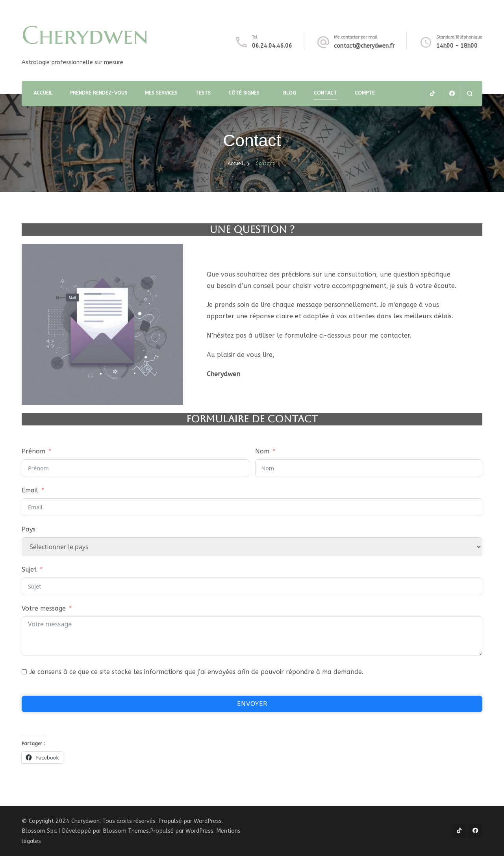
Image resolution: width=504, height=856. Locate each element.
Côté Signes (244, 93)
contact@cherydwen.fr (364, 46)
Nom (262, 451)
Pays (29, 529)
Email (30, 490)
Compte (365, 93)
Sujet (29, 569)
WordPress (199, 831)
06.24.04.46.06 (272, 46)
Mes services (161, 93)
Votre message (44, 608)
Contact (325, 93)
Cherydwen (85, 35)
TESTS (203, 93)
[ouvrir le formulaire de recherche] (470, 94)
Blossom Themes (126, 831)
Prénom (33, 451)
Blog (290, 93)
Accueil (43, 93)
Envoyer (252, 704)
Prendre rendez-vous (99, 93)
